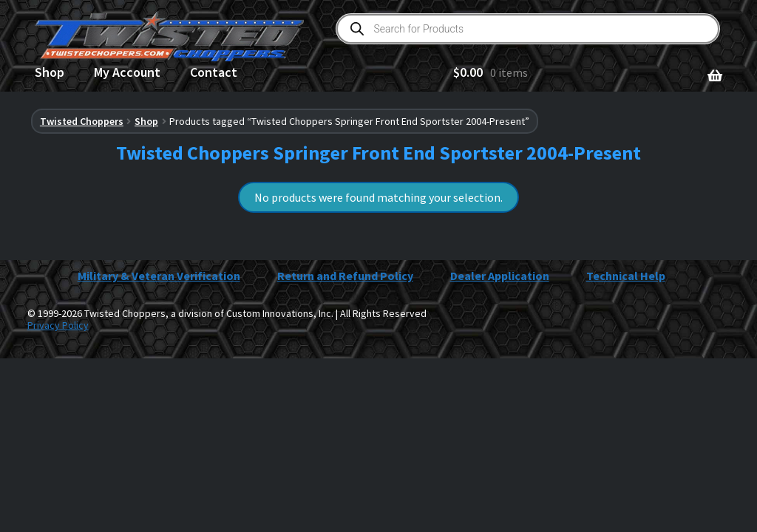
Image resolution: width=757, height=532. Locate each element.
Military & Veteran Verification (159, 276)
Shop (50, 72)
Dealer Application (500, 276)
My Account (127, 72)
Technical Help (626, 276)
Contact (214, 72)
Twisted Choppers (82, 121)
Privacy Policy (58, 325)
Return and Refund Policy (345, 276)
